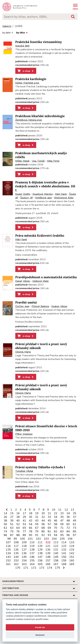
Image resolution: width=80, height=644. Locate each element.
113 (56, 542)
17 (24, 513)
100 (22, 539)
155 (32, 560)
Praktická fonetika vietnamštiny (39, 42)
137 (32, 553)
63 (12, 528)
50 (5, 524)
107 (8, 542)
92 (43, 535)
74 (5, 531)
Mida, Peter (53, 161)
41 (24, 521)
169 (72, 564)
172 (34, 568)
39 (12, 521)
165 (40, 564)
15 (12, 513)
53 (24, 524)
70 (56, 528)
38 (5, 521)
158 (56, 560)
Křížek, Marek (22, 161)
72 (68, 528)
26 (5, 517)
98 (9, 539)
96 (68, 535)
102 (38, 539)
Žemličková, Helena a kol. (29, 120)
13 (72, 510)
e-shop (26, 71)
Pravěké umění (26, 302)
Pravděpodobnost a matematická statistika (46, 277)
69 (49, 528)
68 (43, 528)
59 (62, 524)
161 (8, 564)
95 (62, 535)
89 (24, 535)
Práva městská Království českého (40, 236)
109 (24, 542)
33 (49, 517)
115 (72, 542)
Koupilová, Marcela (43, 194)
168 (64, 564)
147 (40, 557)
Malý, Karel (61, 194)
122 (56, 546)
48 (68, 521)
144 (16, 557)
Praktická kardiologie (31, 79)
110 (32, 542)
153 (16, 560)
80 (43, 531)
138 (40, 553)
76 (18, 531)
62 (5, 528)
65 (24, 528)
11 (60, 510)
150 (64, 557)
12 (66, 510)
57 (49, 524)
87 (12, 535)
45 (49, 521)
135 (16, 553)
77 (24, 531)
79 (37, 531)
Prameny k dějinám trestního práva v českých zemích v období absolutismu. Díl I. (45, 186)
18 (31, 513)
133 (72, 550)
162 (16, 564)
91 (37, 535)
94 (56, 535)
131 (56, 550)
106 (70, 539)
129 (40, 550)
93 (49, 535)
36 (68, 517)
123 (64, 546)
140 (56, 553)
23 (62, 513)
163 (24, 564)
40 (18, 521)
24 (68, 513)
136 (24, 553)
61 (75, 524)
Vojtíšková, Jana (43, 198)
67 (37, 528)
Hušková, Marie (41, 281)
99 (15, 539)
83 (62, 531)
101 (30, 539)
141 (64, 553)
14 (5, 513)
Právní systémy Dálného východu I (40, 467)
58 (56, 524)
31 (37, 517)
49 (75, 521)
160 (72, 560)
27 (12, 517)
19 (37, 513)
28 (18, 517)
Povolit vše (40, 627)
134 (8, 553)
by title (22, 33)
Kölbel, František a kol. (27, 83)
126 (16, 550)
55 (37, 524)
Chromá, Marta (23, 352)
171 (26, 568)
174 (50, 568)
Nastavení (40, 635)
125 (8, 550)
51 (12, 524)
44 (43, 521)
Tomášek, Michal (24, 471)
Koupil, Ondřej (23, 194)
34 (56, 517)
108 (16, 542)
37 (75, 517)
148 (48, 557)
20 (43, 513)
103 (46, 539)
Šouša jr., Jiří (27, 198)
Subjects (7, 26)
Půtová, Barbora (40, 306)
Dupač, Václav (23, 281)
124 (72, 546)
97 (75, 535)
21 (49, 513)
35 (62, 517)
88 (18, 535)
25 (75, 513)
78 (31, 531)
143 (8, 557)
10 (54, 510)
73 (75, 528)
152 (8, 560)
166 (48, 564)
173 (42, 568)
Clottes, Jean (22, 306)
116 (8, 546)
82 (56, 531)
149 (56, 557)
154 (24, 560)
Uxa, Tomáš (38, 161)
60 (68, 524)
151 (72, 557)
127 (24, 550)
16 (18, 513)
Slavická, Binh (22, 46)
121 (48, 546)
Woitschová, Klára (64, 198)
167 (56, 564)
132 (64, 550)
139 (48, 553)
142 (72, 553)
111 (40, 542)
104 (54, 539)
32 (43, 517)
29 (24, 517)
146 (32, 557)
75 (12, 531)
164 (32, 564)
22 (56, 513)
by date (8, 33)
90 (31, 535)
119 (32, 546)
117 (16, 546)
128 (32, 550)
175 (57, 568)
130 (48, 550)
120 (40, 546)
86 (5, 535)
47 (62, 521)
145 (24, 557)
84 (68, 531)
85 (75, 531)
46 (56, 521)
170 (18, 568)
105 (62, 539)
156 (40, 560)
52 (18, 524)
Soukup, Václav (59, 306)
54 (31, 524)
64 (18, 528)
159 (64, 560)
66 (31, 528)
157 (48, 560)
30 (31, 517)
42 (31, 521)
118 (24, 546)
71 (62, 528)
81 (49, 531)
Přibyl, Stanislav (24, 434)
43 (37, 521)
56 (43, 524)
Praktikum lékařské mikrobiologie (40, 116)
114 (64, 542)
